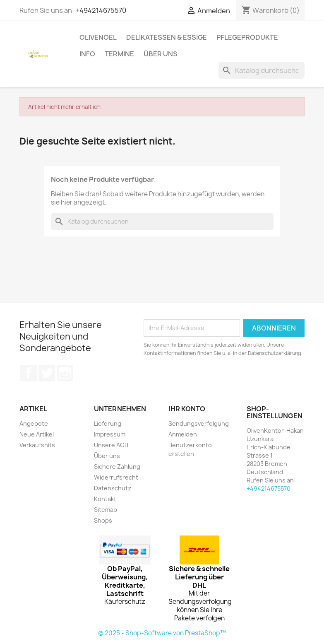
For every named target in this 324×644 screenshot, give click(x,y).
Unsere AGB (111, 445)
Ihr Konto (187, 409)
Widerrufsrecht (116, 477)
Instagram (65, 373)
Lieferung (108, 423)
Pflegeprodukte (247, 37)
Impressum (110, 434)
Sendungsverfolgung (199, 423)
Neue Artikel (37, 434)
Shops (103, 520)
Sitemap (106, 510)
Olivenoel (98, 37)
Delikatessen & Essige (167, 37)
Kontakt (105, 499)
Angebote (34, 423)
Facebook (29, 373)
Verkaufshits (37, 445)
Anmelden (183, 434)
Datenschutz (113, 488)
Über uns (161, 54)
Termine (119, 54)
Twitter (47, 373)
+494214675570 (101, 10)
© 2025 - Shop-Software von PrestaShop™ (162, 633)
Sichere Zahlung (117, 467)
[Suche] (262, 70)
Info (87, 54)
